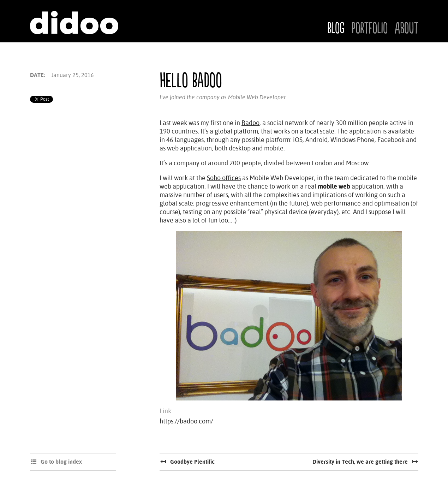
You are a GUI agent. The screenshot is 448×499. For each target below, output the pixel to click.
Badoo (250, 123)
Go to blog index (61, 462)
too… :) (227, 220)
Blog (336, 29)
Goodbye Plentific (192, 462)
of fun (209, 220)
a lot (194, 220)
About (407, 29)
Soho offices (224, 178)
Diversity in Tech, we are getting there (360, 462)
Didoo (74, 23)
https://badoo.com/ (186, 421)
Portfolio (370, 29)
